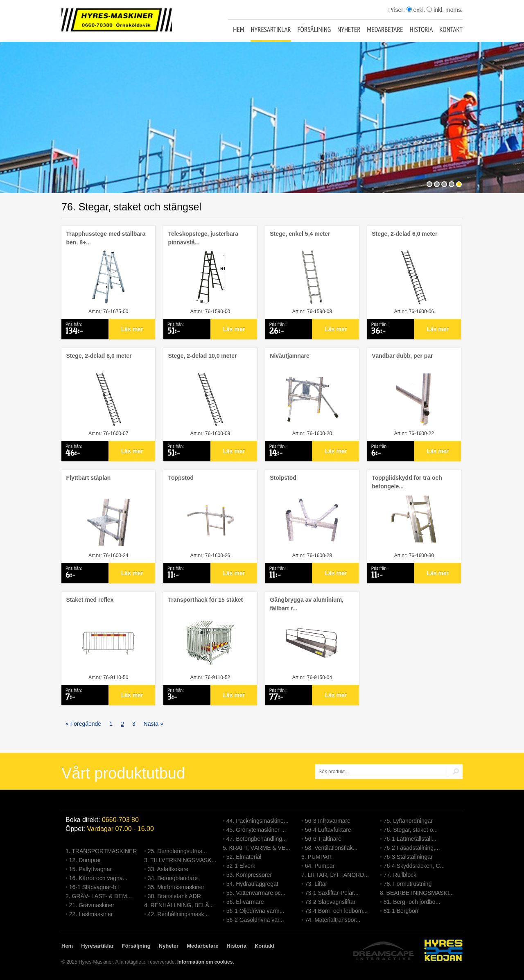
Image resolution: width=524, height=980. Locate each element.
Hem (238, 29)
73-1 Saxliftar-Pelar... (332, 893)
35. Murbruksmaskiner (176, 887)
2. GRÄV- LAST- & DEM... (99, 896)
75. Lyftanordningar (408, 821)
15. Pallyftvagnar (90, 869)
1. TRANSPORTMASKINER (101, 851)
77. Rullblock (400, 875)
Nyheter (349, 29)
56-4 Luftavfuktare (328, 830)
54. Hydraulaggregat (252, 884)
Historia (421, 29)
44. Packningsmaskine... (257, 821)
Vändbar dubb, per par (402, 356)
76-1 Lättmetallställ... (410, 839)
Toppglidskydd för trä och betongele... (407, 482)
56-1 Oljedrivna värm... (255, 911)
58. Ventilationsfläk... (331, 848)
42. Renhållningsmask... (178, 914)
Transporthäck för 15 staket (205, 600)
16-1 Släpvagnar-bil (94, 887)
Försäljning (314, 29)
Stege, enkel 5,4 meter (300, 234)
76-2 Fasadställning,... (412, 848)
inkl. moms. (445, 10)
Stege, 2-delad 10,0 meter (202, 356)
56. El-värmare (245, 902)
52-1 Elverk (241, 866)
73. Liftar (316, 884)
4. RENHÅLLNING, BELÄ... (179, 905)
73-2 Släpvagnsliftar (330, 902)
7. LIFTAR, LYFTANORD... (335, 875)
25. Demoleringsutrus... (177, 851)
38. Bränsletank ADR (174, 896)
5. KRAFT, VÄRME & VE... (256, 848)
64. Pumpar (320, 866)
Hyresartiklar (271, 29)
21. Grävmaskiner (92, 905)
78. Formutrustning (408, 884)
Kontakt (451, 29)
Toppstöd (181, 478)
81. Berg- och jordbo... (412, 902)
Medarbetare (385, 29)
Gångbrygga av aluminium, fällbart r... (307, 604)
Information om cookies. (206, 962)
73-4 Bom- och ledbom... (336, 911)
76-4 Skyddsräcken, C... (414, 866)
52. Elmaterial (244, 857)
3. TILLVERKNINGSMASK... (180, 860)
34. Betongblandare (173, 878)
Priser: (397, 10)
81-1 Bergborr (401, 911)
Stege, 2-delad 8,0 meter (99, 356)
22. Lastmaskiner (91, 914)
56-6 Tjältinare (323, 839)
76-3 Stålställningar (408, 857)
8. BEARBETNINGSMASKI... (417, 893)
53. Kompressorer (249, 875)
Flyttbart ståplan (88, 478)
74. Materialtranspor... (333, 920)
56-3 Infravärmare (328, 821)
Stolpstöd (283, 478)
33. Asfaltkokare (168, 869)
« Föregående (83, 724)
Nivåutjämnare (289, 356)
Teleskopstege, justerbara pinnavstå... (203, 238)
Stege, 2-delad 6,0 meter (404, 234)
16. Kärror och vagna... (98, 878)
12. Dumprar (85, 860)
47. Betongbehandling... (257, 839)
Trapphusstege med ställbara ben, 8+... (106, 238)
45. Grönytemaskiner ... (256, 830)
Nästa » (154, 724)
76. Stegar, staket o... (411, 830)
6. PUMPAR (316, 857)
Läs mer (132, 329)
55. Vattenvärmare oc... (256, 893)
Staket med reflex (90, 600)
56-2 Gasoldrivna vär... (255, 920)
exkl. (416, 10)
